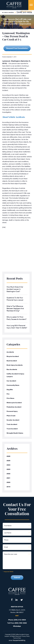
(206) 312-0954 (24, 12)
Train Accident (12, 424)
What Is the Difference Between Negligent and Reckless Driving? (15, 308)
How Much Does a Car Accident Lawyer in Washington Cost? (15, 289)
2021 (8, 478)
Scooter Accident (13, 420)
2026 (8, 456)
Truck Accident (12, 429)
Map (17, 616)
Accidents (10, 352)
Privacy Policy (26, 636)
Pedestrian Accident (14, 407)
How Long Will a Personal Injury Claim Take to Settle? (17, 327)
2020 (8, 482)
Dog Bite (10, 390)
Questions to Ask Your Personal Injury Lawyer (15, 299)
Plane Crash (11, 416)
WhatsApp (17, 626)
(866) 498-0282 (21, 623)
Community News (13, 385)
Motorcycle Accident (14, 403)
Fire (8, 394)
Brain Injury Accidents (15, 365)
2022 (8, 474)
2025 (8, 461)
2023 (8, 469)
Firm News (10, 398)
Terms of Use (17, 638)
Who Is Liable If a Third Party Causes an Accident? (17, 318)
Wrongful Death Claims (15, 433)
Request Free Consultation (17, 48)
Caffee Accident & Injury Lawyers (15, 375)
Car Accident (11, 381)
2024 (8, 465)
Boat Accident (12, 361)
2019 (8, 487)
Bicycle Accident (13, 356)
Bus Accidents (12, 369)
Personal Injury (12, 411)
